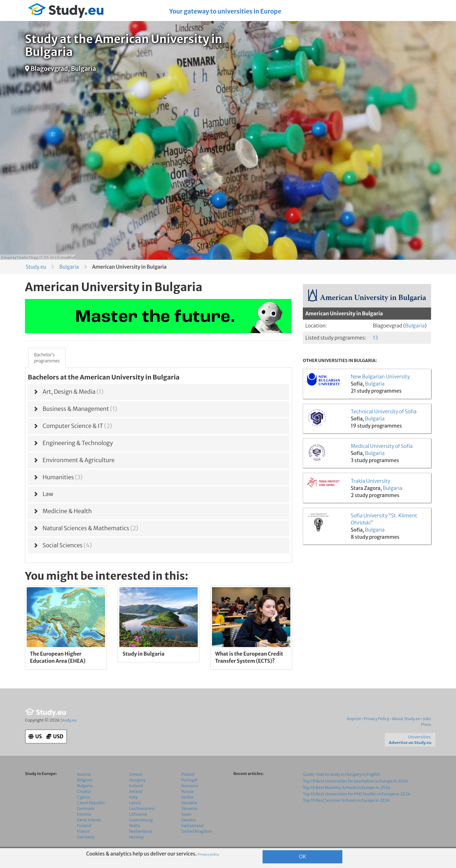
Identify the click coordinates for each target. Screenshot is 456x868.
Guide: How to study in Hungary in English (342, 774)
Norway (137, 837)
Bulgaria (69, 267)
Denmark (86, 808)
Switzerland (193, 826)
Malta (135, 826)
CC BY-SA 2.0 (49, 257)
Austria (84, 774)
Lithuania (138, 814)
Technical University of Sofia (384, 412)
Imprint (354, 719)
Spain (186, 814)
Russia (187, 791)
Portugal (189, 780)
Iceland (136, 786)
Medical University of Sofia (382, 446)
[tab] (159, 392)
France (83, 831)
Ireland (136, 791)
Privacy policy (208, 854)
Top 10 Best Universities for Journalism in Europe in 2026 (356, 781)
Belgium (85, 780)
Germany (86, 837)
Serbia (187, 797)
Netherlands (141, 831)
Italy (133, 797)
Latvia (135, 803)
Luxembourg (141, 820)
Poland (188, 774)
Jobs (427, 719)
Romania (190, 786)
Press (426, 724)
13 (375, 338)
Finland (84, 826)
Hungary (138, 780)
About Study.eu (406, 719)
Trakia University (370, 481)
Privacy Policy (377, 719)
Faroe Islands (89, 820)
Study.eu (36, 267)
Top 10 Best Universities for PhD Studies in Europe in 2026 (357, 794)
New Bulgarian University (380, 377)
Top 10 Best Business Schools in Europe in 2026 (346, 787)
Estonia (84, 814)
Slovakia (189, 803)
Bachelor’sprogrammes (47, 358)
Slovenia (189, 808)
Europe (6, 257)
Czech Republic (91, 803)
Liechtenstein (142, 808)
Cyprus (84, 797)
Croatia (84, 791)
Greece (136, 774)
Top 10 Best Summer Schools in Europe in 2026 (346, 800)
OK (302, 857)
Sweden (189, 820)
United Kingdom (197, 831)
